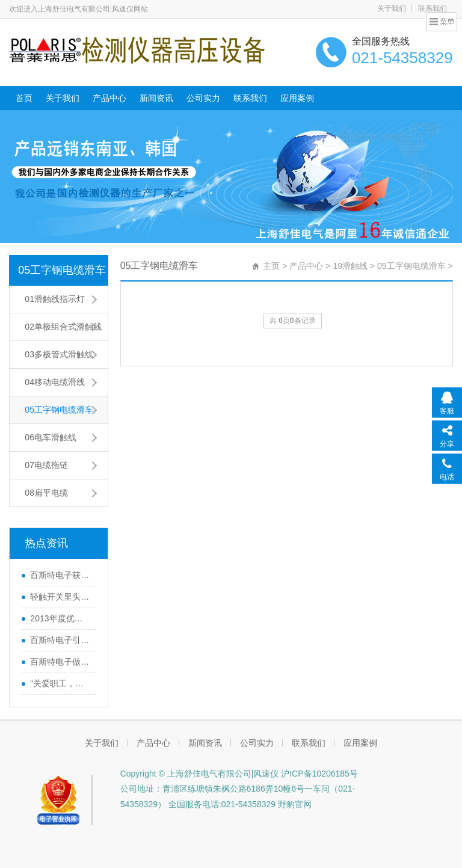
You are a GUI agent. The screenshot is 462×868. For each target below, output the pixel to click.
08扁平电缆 (46, 493)
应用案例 (297, 98)
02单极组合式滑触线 (63, 327)
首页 (24, 98)
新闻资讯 (156, 98)
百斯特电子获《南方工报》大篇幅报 (60, 575)
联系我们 (250, 98)
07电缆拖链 (46, 465)
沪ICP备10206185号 (318, 774)
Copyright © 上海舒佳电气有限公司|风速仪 (200, 774)
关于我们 (392, 8)
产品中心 (109, 98)
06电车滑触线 (51, 437)
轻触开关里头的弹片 (60, 597)
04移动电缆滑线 (55, 382)
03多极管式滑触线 (59, 354)
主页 (271, 266)
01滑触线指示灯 (55, 299)
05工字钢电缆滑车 (62, 270)
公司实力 (203, 98)
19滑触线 (350, 266)
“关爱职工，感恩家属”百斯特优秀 (60, 683)
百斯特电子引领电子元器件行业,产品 (60, 640)
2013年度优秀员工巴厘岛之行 (60, 618)
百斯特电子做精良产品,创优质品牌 (60, 662)
